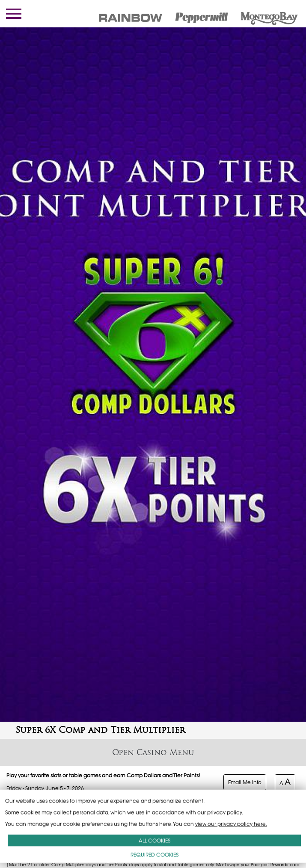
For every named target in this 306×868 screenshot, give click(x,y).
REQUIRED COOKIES (154, 855)
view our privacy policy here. (231, 824)
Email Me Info (245, 782)
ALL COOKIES (154, 840)
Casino (152, 752)
